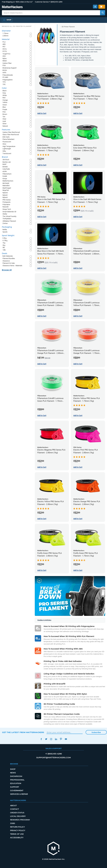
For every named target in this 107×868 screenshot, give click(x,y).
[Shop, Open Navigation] (7, 20)
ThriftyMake (7, 219)
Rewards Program (20, 820)
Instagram (51, 739)
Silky (4, 151)
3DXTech (6, 160)
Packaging (7, 227)
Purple (5, 109)
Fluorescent (7, 142)
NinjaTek (6, 190)
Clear (4, 119)
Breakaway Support (9, 68)
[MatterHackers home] (53, 849)
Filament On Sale (9, 263)
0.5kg (4, 238)
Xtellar (5, 214)
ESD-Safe (6, 137)
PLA (4, 42)
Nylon (5, 58)
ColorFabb (6, 169)
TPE (4, 84)
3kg (4, 245)
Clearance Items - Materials (12, 266)
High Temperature (9, 146)
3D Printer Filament (68, 27)
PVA (4, 65)
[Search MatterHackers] (103, 13)
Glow (4, 144)
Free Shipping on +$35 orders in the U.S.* (17, 2)
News (13, 773)
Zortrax (5, 223)
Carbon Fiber (7, 63)
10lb (4, 250)
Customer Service (42, 2)
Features (6, 130)
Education (16, 783)
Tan (4, 117)
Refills (5, 230)
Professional (17, 780)
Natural (5, 126)
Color (4, 88)
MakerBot (6, 186)
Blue (4, 107)
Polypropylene (8, 80)
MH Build (6, 183)
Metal (5, 61)
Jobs (13, 823)
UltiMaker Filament (9, 221)
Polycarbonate (8, 75)
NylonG (5, 193)
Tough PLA (6, 54)
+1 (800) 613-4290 (56, 2)
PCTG (5, 51)
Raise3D (6, 207)
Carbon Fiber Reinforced (11, 132)
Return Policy (17, 827)
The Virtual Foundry (9, 216)
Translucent (7, 153)
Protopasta (6, 202)
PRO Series (7, 200)
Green (5, 105)
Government (17, 791)
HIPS (4, 73)
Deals (4, 253)
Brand (5, 157)
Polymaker (6, 205)
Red (4, 98)
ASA (4, 56)
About (13, 806)
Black (5, 91)
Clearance (6, 261)
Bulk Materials (8, 256)
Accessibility (17, 838)
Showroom (16, 776)
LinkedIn (56, 739)
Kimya (5, 179)
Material (6, 39)
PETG (5, 49)
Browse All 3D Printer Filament (17, 26)
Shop (13, 769)
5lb (4, 248)
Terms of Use (17, 834)
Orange (5, 100)
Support (15, 787)
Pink (4, 112)
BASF (4, 164)
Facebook (41, 739)
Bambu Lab (7, 162)
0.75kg (5, 241)
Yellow (5, 102)
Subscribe (96, 732)
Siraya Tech (7, 209)
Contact (14, 809)
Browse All (7, 270)
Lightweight (7, 149)
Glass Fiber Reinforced (11, 135)
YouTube (66, 739)
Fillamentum (7, 174)
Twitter (46, 739)
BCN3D (5, 167)
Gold (4, 121)
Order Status (17, 813)
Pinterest (61, 739)
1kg (4, 243)
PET (4, 47)
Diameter (6, 31)
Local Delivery (18, 816)
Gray (4, 93)
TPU (4, 82)
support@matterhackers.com (53, 758)
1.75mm (5, 33)
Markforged (7, 188)
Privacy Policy (18, 830)
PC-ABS (5, 77)
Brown (5, 114)
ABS (4, 44)
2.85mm (5, 36)
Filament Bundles (9, 258)
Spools (5, 232)
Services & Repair (19, 794)
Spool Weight (8, 235)
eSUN (5, 171)
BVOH (5, 70)
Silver (4, 124)
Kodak (5, 176)
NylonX (5, 197)
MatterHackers (8, 181)
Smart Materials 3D (9, 212)
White (5, 95)
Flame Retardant (8, 139)
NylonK (5, 195)
